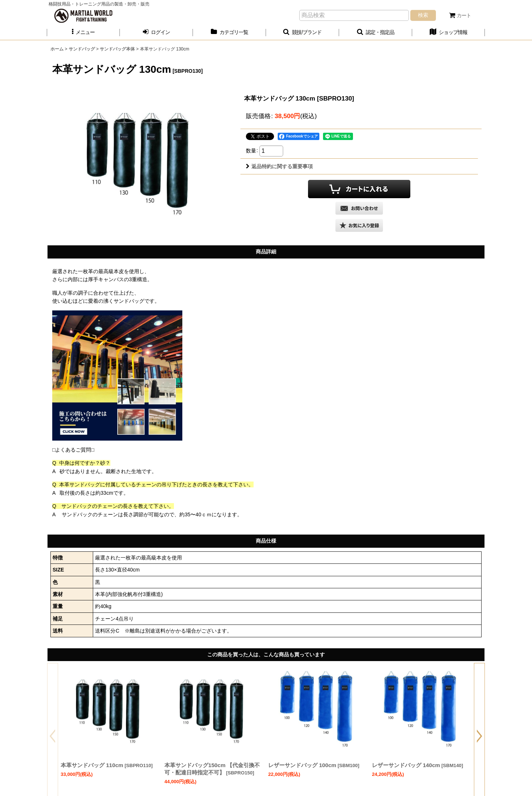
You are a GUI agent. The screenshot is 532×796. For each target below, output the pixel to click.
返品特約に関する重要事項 (279, 166)
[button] (83, 32)
